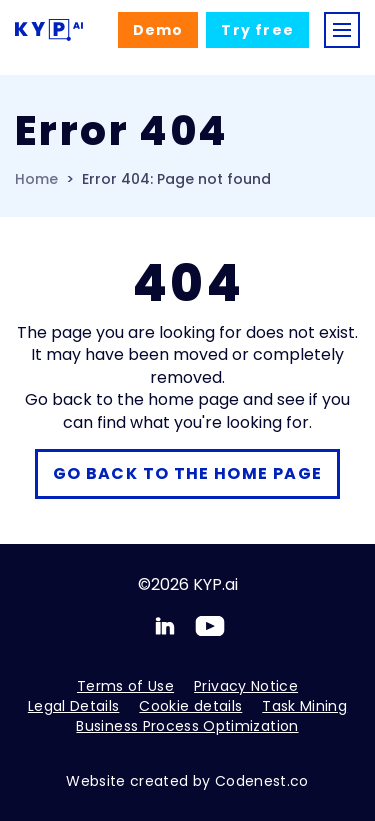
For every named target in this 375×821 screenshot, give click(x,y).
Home (36, 179)
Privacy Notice (246, 686)
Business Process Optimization (187, 726)
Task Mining (304, 706)
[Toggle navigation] (342, 30)
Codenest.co (262, 781)
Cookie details (190, 706)
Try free (257, 30)
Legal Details (74, 706)
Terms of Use (125, 686)
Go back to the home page (188, 473)
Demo (158, 30)
